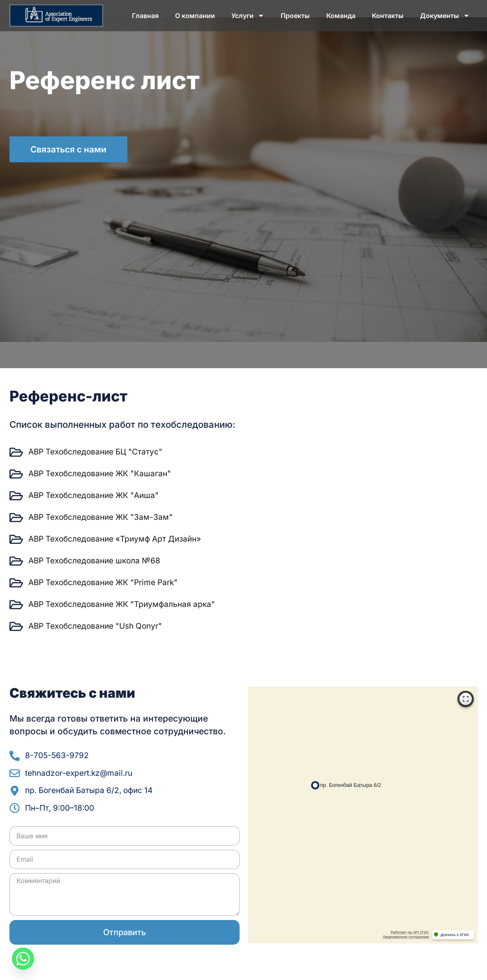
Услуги (248, 16)
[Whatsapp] (23, 959)
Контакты (388, 16)
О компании (195, 16)
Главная (145, 16)
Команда (341, 16)
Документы (445, 16)
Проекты (295, 16)
